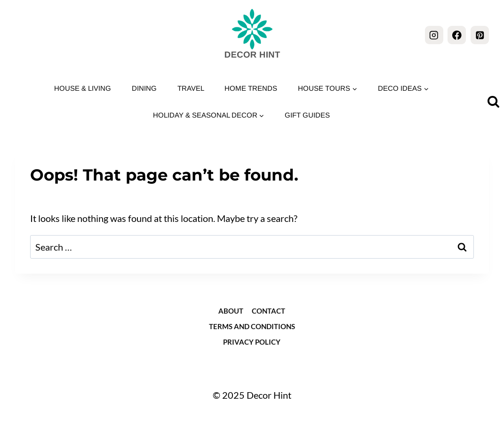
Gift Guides (307, 115)
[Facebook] (457, 35)
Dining (144, 88)
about (231, 311)
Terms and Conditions (252, 326)
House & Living (83, 88)
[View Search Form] (493, 102)
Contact (268, 311)
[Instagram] (434, 35)
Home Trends (251, 88)
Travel (191, 88)
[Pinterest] (480, 35)
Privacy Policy (252, 342)
